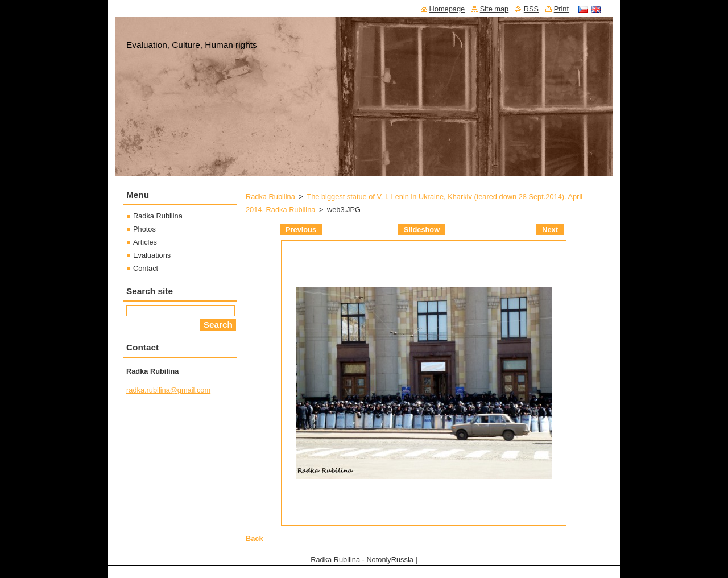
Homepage (447, 9)
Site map (495, 9)
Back (255, 538)
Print (561, 9)
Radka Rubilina (270, 197)
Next (550, 230)
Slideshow (422, 230)
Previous (301, 230)
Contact (146, 268)
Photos (144, 229)
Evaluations (152, 255)
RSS (531, 9)
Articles (145, 242)
